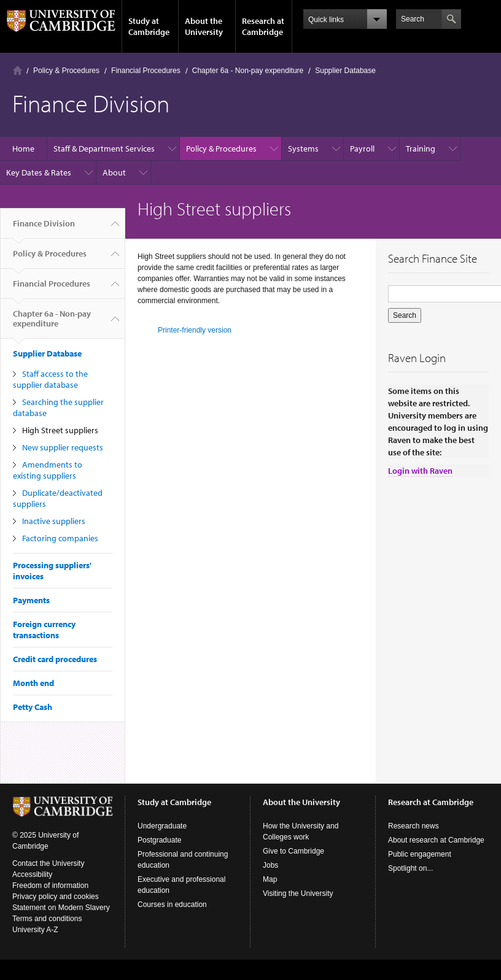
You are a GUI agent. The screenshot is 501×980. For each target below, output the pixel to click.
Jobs (270, 865)
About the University (204, 26)
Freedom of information (50, 885)
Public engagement (420, 854)
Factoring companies (60, 538)
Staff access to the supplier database (50, 379)
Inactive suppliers (54, 521)
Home (17, 70)
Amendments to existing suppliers (48, 470)
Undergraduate (162, 826)
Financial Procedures (146, 71)
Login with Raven (420, 471)
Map (270, 879)
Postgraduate (159, 840)
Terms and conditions (47, 919)
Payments (31, 600)
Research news (414, 826)
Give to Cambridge (293, 851)
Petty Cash (33, 707)
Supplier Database (345, 71)
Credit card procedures (55, 659)
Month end (33, 683)
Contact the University (48, 863)
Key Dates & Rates (39, 172)
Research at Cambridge (263, 26)
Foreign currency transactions (44, 630)
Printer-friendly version (195, 330)
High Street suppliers (60, 430)
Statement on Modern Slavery (61, 908)
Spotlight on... (410, 868)
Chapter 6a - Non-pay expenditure (248, 71)
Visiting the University (298, 893)
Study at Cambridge (149, 26)
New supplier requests (63, 447)
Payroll (362, 149)
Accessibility (32, 874)
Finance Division (44, 228)
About (114, 172)
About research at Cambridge (436, 840)
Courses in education (172, 905)
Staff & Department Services (104, 149)
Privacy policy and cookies (56, 897)
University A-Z (35, 930)
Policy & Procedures (66, 71)
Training (421, 149)
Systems (303, 149)
